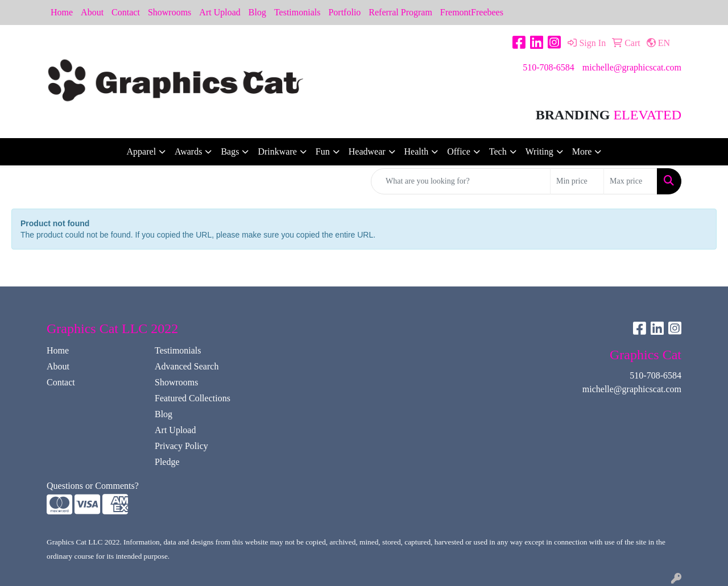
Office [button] (459, 151)
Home (62, 12)
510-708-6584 (549, 67)
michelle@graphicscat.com (632, 67)
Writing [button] (539, 151)
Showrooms (169, 12)
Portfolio (344, 12)
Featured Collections (193, 398)
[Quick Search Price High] (630, 181)
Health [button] (417, 151)
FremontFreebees (472, 12)
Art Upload (220, 12)
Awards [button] (188, 151)
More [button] (582, 151)
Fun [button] (323, 151)
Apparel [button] (142, 151)
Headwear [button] (367, 151)
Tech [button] (498, 151)
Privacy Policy (181, 446)
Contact (126, 12)
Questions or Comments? (93, 486)
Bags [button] (230, 151)
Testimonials (297, 12)
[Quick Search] (461, 181)
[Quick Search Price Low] (577, 181)
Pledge (167, 462)
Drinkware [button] (277, 151)
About (92, 12)
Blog (257, 12)
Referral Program (400, 12)
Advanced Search (187, 366)
